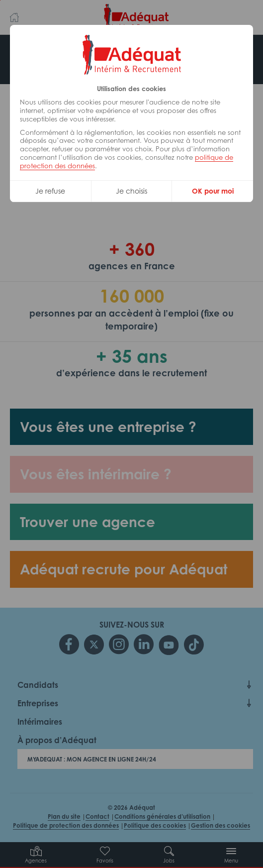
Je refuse (50, 191)
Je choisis (131, 191)
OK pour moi (213, 191)
